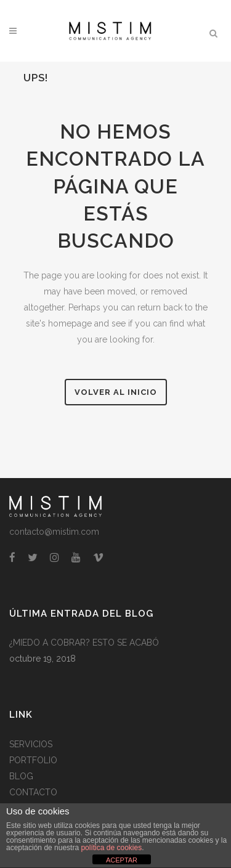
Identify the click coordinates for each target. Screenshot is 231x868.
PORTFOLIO (33, 760)
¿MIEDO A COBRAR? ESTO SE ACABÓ (84, 643)
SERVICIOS (31, 744)
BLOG (21, 776)
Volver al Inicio (116, 392)
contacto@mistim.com (54, 532)
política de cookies (111, 848)
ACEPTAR (122, 860)
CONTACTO (33, 792)
